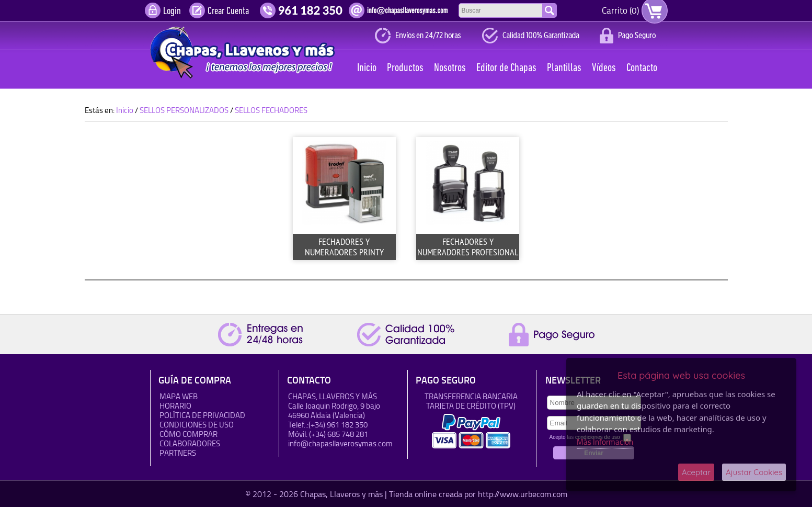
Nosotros (450, 68)
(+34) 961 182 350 (338, 425)
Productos (405, 68)
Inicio (367, 68)
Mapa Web (179, 396)
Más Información (605, 442)
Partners (178, 453)
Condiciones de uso (197, 425)
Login (172, 12)
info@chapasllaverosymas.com (340, 443)
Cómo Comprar (188, 434)
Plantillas (564, 68)
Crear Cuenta (228, 12)
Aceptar (696, 472)
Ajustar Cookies (754, 472)
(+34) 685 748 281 (339, 434)
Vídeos (604, 68)
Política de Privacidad (202, 415)
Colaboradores (190, 443)
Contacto (642, 68)
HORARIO (175, 406)
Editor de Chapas (506, 68)
